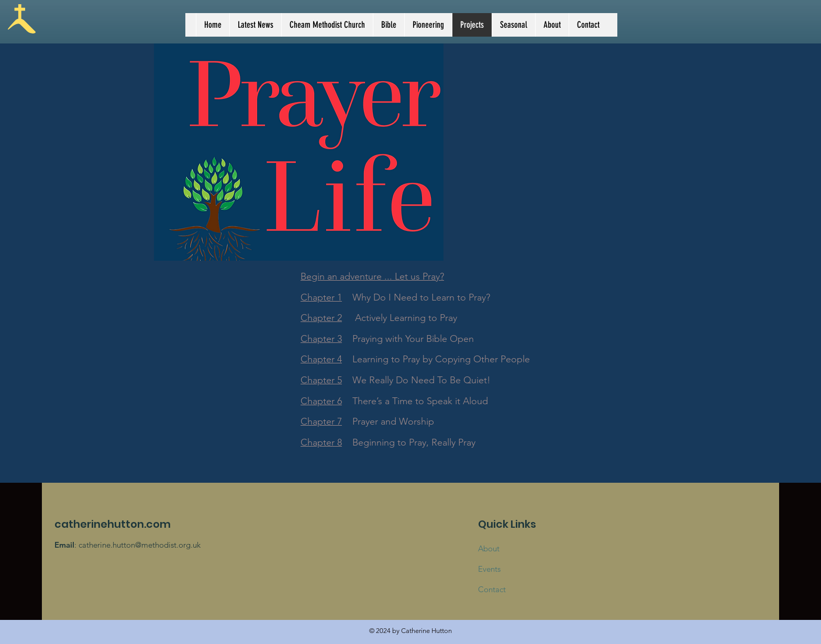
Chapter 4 (321, 359)
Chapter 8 (321, 442)
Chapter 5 (321, 380)
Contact (492, 589)
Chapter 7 (321, 421)
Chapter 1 (321, 297)
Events (489, 569)
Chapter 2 (321, 318)
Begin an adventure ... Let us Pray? (372, 276)
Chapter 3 (321, 339)
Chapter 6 (321, 401)
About (489, 548)
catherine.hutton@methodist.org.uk (140, 545)
